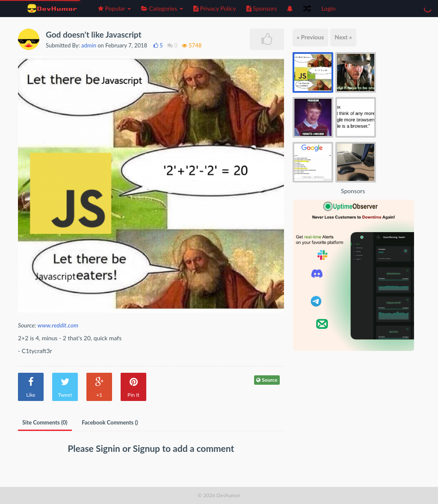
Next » (343, 37)
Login (328, 8)
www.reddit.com (58, 325)
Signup (148, 448)
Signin (109, 448)
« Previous (311, 37)
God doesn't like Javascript (94, 34)
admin (89, 45)
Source (267, 380)
